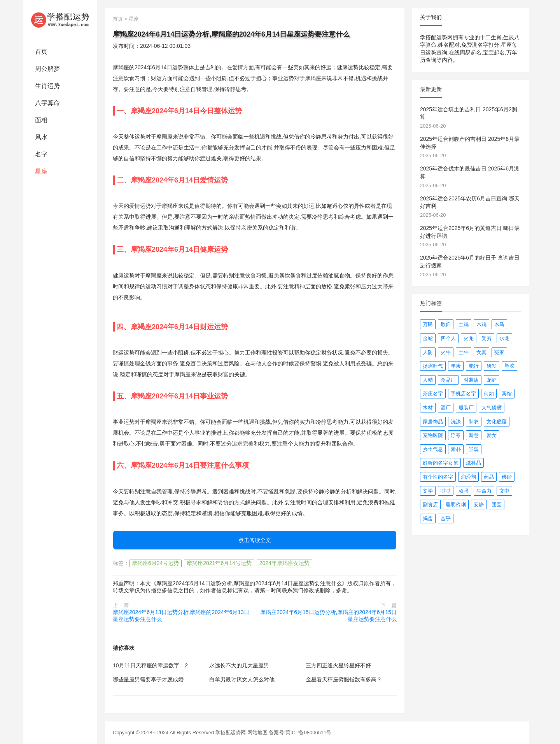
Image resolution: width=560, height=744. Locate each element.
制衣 (474, 422)
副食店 (430, 504)
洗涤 (456, 422)
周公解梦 (47, 69)
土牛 (464, 352)
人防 (428, 352)
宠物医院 (433, 435)
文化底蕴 (497, 422)
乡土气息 (433, 449)
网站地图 (257, 733)
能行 (474, 366)
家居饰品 (433, 422)
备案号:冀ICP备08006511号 (300, 733)
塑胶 (509, 366)
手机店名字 (463, 394)
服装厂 (466, 408)
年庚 (456, 366)
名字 (41, 154)
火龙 (469, 338)
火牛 (446, 352)
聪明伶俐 (456, 504)
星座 (41, 171)
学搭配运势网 (231, 733)
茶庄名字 (433, 394)
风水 (41, 137)
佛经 (507, 477)
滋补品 (473, 463)
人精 (428, 380)
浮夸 (456, 435)
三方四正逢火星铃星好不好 (338, 665)
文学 (428, 491)
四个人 (448, 338)
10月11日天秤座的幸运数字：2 (150, 665)
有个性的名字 (438, 477)
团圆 (497, 504)
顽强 (464, 491)
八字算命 (47, 103)
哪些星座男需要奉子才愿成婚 (148, 679)
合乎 (446, 519)
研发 (492, 366)
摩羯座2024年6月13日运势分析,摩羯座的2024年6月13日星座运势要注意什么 (181, 616)
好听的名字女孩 (440, 463)
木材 (428, 408)
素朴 (456, 449)
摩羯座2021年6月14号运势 (219, 563)
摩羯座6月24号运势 (155, 563)
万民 (428, 324)
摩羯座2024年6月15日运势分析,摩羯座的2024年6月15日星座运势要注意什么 (328, 616)
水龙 (504, 338)
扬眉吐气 (433, 366)
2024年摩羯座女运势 (284, 563)
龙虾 (492, 380)
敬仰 (446, 324)
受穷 (486, 338)
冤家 (499, 352)
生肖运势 (47, 86)
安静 (479, 504)
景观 (474, 449)
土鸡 (464, 324)
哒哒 (446, 491)
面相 (41, 120)
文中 (504, 491)
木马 (499, 324)
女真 (481, 352)
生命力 (484, 491)
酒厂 (446, 408)
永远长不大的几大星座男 (239, 665)
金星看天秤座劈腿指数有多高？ (344, 679)
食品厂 (448, 380)
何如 (489, 394)
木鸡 (481, 324)
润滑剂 (468, 477)
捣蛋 (428, 519)
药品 (489, 477)
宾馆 (507, 394)
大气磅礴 (492, 408)
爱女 (492, 435)
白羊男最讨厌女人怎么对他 (242, 679)
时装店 (471, 380)
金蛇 (428, 338)
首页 (41, 52)
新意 (474, 435)
